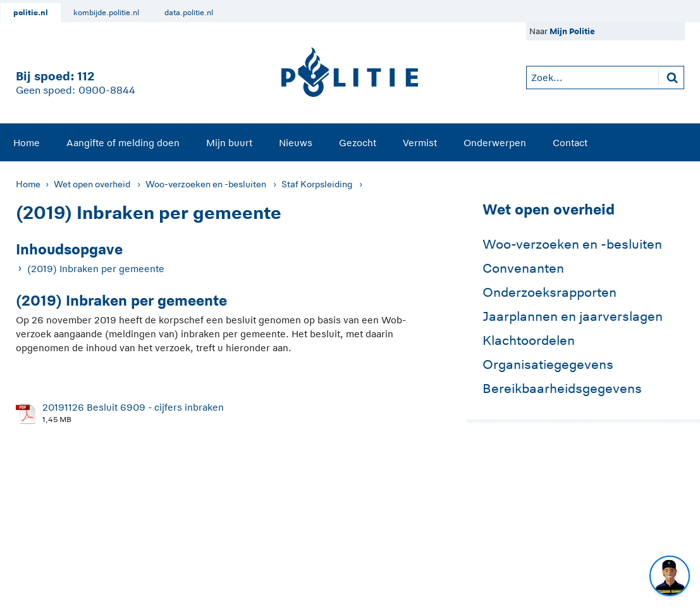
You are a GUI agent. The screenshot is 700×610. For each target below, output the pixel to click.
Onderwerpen (495, 143)
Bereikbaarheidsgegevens (562, 389)
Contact (570, 143)
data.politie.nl (189, 13)
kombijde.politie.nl (106, 13)
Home (27, 143)
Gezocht (358, 143)
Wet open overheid (92, 184)
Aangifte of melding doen (123, 143)
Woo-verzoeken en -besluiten (206, 184)
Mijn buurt (229, 143)
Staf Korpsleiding (317, 184)
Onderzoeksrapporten (550, 292)
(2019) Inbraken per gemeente (96, 269)
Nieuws (296, 143)
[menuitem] (27, 142)
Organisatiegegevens (548, 364)
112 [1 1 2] (86, 76)
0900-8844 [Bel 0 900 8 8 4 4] (107, 90)
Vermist (420, 143)
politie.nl (31, 13)
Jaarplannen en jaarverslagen (573, 316)
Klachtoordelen (529, 340)
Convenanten (523, 268)
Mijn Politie (572, 31)
